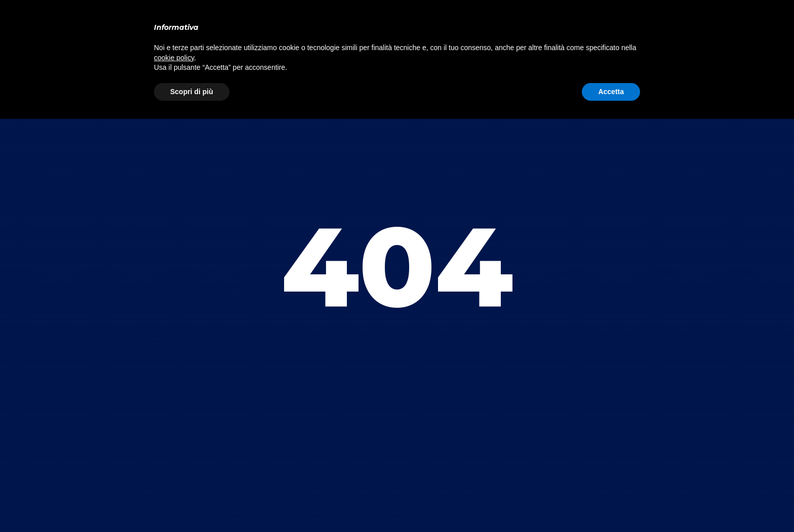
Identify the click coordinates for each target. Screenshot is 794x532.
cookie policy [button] (174, 58)
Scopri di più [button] (192, 92)
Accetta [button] (611, 92)
